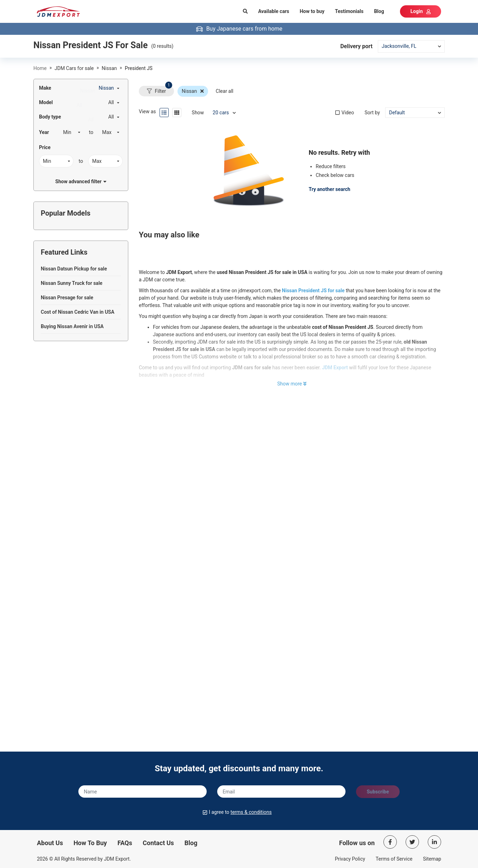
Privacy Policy (350, 859)
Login (421, 11)
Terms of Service (394, 859)
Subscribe (378, 792)
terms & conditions (251, 812)
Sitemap (432, 859)
